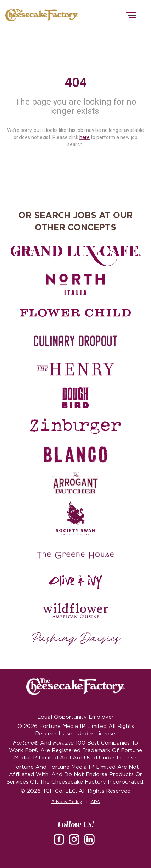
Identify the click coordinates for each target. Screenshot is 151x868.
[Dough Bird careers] (75, 398)
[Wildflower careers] (75, 611)
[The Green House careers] (75, 554)
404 (76, 83)
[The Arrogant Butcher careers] (75, 483)
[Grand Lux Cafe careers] (75, 256)
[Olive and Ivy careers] (75, 582)
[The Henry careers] (75, 369)
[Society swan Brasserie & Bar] (75, 518)
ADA (95, 802)
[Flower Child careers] (76, 313)
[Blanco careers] (75, 455)
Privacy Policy (67, 802)
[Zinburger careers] (75, 426)
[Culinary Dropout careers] (75, 341)
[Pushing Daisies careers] (76, 639)
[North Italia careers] (75, 284)
